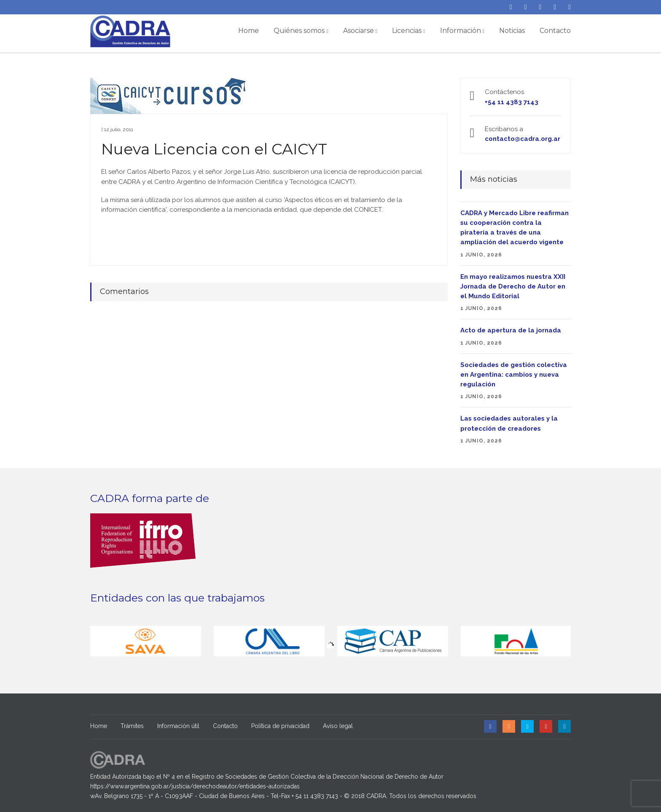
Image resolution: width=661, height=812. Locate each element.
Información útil (178, 726)
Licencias (408, 31)
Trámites (132, 726)
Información (462, 31)
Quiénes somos (301, 31)
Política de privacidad (280, 726)
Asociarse (360, 31)
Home (249, 31)
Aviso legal (338, 726)
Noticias (512, 31)
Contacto (555, 31)
